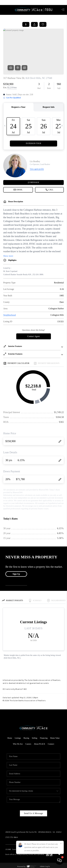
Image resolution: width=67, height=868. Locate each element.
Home (10, 738)
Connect (51, 744)
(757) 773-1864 (12, 837)
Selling (35, 738)
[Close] (61, 844)
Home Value (55, 738)
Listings (18, 738)
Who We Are (18, 744)
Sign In (57, 2)
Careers (28, 744)
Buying (26, 738)
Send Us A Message (33, 813)
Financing (44, 738)
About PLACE (39, 744)
